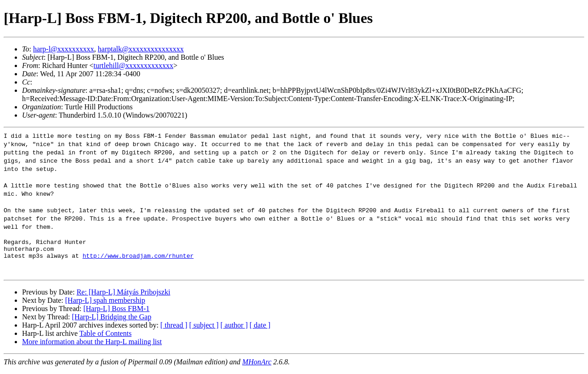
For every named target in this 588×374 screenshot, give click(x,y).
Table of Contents (106, 337)
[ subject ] (204, 329)
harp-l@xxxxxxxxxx (64, 49)
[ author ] (234, 329)
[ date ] (260, 329)
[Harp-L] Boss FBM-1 (116, 313)
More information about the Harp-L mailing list (92, 346)
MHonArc (257, 366)
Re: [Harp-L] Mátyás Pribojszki (124, 296)
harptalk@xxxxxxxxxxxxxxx (141, 49)
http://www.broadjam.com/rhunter (138, 260)
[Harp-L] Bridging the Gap (112, 321)
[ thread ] (174, 329)
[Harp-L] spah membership (105, 304)
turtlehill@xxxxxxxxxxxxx (134, 65)
